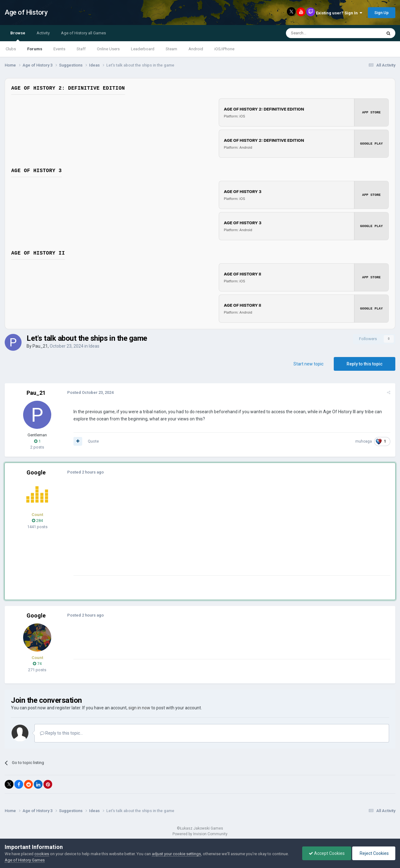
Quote (93, 441)
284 (37, 521)
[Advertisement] (187, 532)
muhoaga (364, 441)
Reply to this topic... (61, 733)
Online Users (108, 49)
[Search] (319, 33)
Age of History (26, 12)
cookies (42, 854)
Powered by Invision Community (200, 834)
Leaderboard (143, 49)
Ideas (94, 346)
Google (36, 472)
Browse (18, 36)
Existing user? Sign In (339, 13)
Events (59, 49)
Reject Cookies (374, 853)
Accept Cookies (327, 853)
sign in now (139, 708)
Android (196, 49)
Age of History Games (25, 860)
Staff (81, 49)
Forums (35, 49)
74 (37, 664)
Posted (90, 392)
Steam (171, 49)
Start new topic (308, 364)
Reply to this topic (365, 364)
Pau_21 (40, 346)
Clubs (11, 49)
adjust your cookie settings (176, 854)
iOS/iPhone (224, 49)
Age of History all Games (83, 33)
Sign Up (382, 13)
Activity (43, 33)
